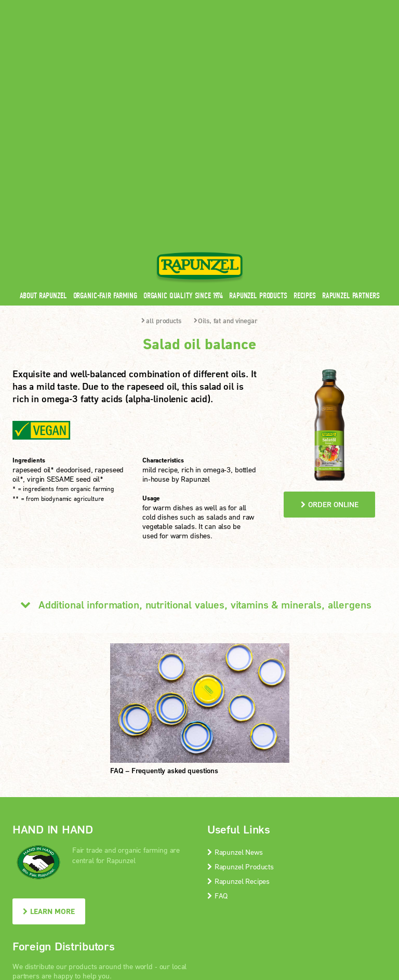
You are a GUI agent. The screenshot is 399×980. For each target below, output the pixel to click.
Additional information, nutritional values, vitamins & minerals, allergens (192, 438)
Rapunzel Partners (351, 129)
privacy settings (276, 897)
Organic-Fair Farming (105, 129)
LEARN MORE (49, 745)
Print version (333, 897)
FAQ (217, 729)
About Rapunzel (43, 129)
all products (161, 154)
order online (330, 338)
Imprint (160, 897)
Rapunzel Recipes (238, 715)
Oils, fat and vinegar (226, 154)
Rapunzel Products (258, 129)
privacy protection (211, 897)
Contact (299, 6)
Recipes (305, 129)
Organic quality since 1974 (183, 129)
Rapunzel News (235, 686)
